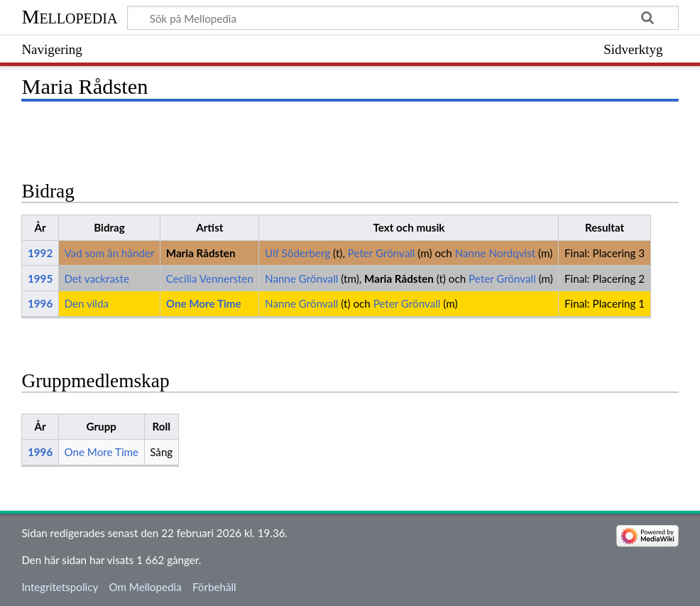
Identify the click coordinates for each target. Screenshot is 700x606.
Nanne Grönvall (301, 278)
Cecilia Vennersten (210, 278)
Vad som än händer (109, 253)
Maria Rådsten (201, 253)
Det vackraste (97, 278)
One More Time (204, 303)
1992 (40, 253)
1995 (40, 278)
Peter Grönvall (382, 253)
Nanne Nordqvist (496, 253)
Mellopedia (69, 17)
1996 (40, 303)
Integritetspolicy (60, 587)
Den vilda (86, 303)
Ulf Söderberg (297, 253)
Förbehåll (214, 587)
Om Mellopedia (145, 587)
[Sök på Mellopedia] (403, 18)
